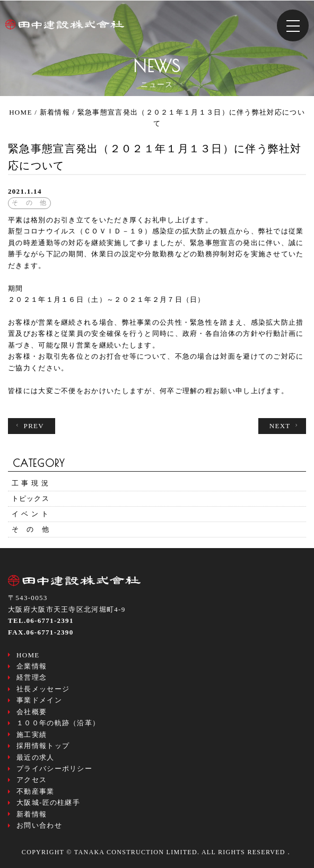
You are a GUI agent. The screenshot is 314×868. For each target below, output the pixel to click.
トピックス (31, 498)
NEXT (285, 426)
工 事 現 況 (30, 483)
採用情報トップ (43, 746)
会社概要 (32, 712)
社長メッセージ (43, 689)
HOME (28, 655)
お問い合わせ (39, 825)
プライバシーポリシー (54, 769)
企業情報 (32, 666)
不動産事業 (36, 791)
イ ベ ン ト (30, 514)
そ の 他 (31, 529)
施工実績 (32, 735)
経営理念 (32, 677)
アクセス (32, 780)
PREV (29, 426)
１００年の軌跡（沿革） (58, 723)
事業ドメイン (39, 700)
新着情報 (32, 814)
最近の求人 (36, 757)
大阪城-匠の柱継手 (48, 802)
